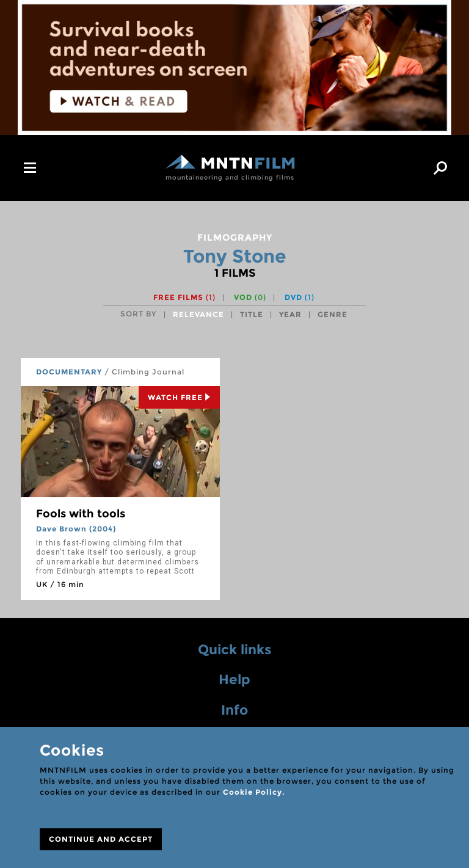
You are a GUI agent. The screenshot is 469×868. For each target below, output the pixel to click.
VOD (250, 297)
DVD (300, 297)
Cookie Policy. (254, 792)
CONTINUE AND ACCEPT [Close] (101, 839)
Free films (184, 297)
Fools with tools (81, 514)
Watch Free (179, 397)
